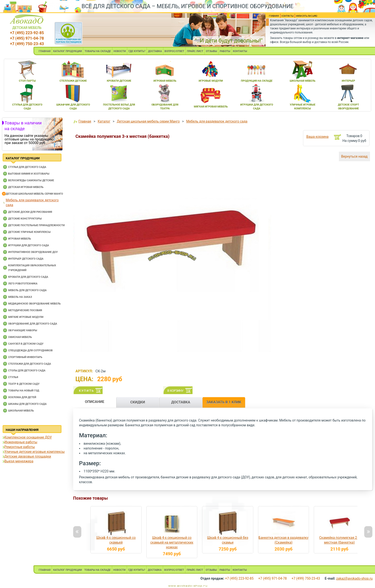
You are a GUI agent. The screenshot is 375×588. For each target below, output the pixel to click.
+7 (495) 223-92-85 (27, 33)
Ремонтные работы (20, 447)
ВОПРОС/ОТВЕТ (174, 51)
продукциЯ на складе (257, 81)
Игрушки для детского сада (29, 245)
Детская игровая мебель (26, 187)
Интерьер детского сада (26, 259)
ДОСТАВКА (155, 51)
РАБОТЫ (225, 51)
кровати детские (119, 81)
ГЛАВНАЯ (45, 51)
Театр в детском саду (24, 384)
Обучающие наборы (23, 330)
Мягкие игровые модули (26, 317)
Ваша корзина (317, 137)
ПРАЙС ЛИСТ (195, 51)
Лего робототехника (23, 284)
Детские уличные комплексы (29, 232)
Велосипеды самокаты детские (31, 180)
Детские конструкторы (25, 219)
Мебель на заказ (20, 297)
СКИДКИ (138, 402)
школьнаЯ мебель (303, 81)
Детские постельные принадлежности (36, 225)
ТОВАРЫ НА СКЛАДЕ (98, 51)
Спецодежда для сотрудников (30, 350)
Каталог (104, 121)
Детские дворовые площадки (28, 456)
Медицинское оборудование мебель (34, 304)
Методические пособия (25, 310)
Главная (85, 121)
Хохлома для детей (22, 397)
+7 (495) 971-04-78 (27, 38)
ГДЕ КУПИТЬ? (137, 51)
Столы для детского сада (27, 371)
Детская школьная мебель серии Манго (34, 194)
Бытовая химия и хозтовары (29, 174)
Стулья (13, 377)
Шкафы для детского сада (27, 404)
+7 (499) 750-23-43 (27, 44)
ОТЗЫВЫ (212, 51)
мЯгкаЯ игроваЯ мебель (211, 107)
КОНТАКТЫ (240, 51)
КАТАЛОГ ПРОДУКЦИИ (67, 51)
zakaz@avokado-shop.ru (354, 578)
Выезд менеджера (19, 461)
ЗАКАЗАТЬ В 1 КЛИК (224, 402)
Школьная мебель (21, 411)
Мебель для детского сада (27, 290)
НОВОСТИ (120, 51)
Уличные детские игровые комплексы (34, 452)
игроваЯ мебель (165, 81)
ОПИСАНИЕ (95, 402)
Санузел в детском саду (26, 344)
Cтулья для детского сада (27, 167)
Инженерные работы (21, 442)
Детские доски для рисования (30, 212)
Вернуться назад (354, 156)
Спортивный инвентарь (25, 357)
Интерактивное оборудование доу (33, 252)
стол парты (27, 81)
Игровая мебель (20, 239)
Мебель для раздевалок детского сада (217, 121)
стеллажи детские (73, 81)
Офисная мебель (20, 337)
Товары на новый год (24, 391)
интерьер (348, 81)
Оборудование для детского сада (33, 324)
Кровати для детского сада (28, 277)
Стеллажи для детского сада (30, 364)
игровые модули (211, 81)
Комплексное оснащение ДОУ (28, 437)
